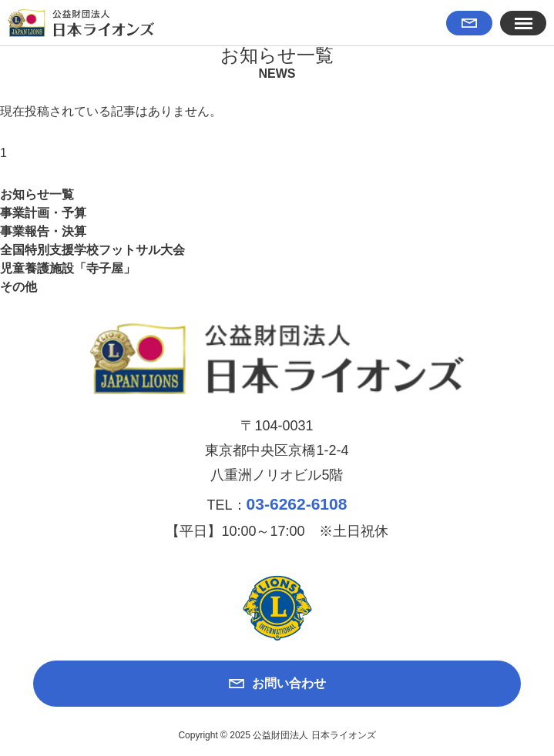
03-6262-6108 (297, 504)
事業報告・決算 (43, 231)
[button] (523, 23)
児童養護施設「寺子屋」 (68, 268)
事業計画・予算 (43, 213)
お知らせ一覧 (37, 194)
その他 (18, 287)
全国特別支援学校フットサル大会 (92, 250)
